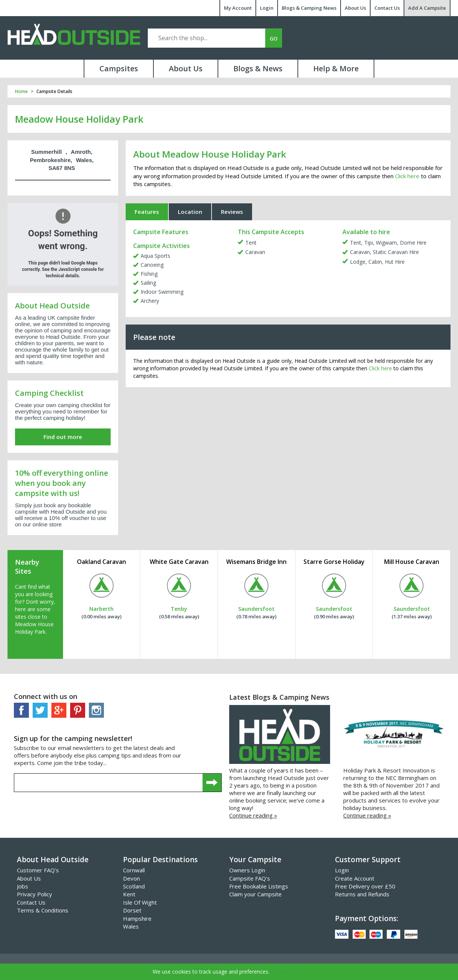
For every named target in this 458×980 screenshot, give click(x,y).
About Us (355, 8)
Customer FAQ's (38, 870)
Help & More (336, 68)
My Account (238, 8)
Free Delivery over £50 (365, 886)
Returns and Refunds (362, 894)
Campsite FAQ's (250, 878)
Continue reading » (253, 815)
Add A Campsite (427, 8)
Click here (407, 176)
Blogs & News (258, 68)
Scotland (134, 886)
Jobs (23, 886)
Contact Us (387, 8)
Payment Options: (366, 918)
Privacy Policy (35, 894)
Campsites (119, 68)
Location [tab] (190, 212)
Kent (129, 894)
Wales (131, 926)
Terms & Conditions (43, 910)
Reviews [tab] (232, 212)
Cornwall (134, 870)
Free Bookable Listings (259, 886)
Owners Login (247, 870)
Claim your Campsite (255, 894)
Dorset (132, 910)
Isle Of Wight (140, 902)
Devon (131, 878)
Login (267, 8)
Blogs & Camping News (309, 8)
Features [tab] (147, 212)
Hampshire (137, 918)
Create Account (355, 878)
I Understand (288, 972)
